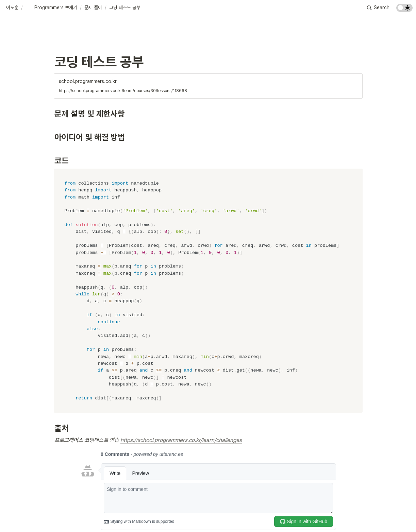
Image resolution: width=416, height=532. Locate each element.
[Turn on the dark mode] (404, 10)
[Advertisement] (208, 514)
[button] (12, 8)
